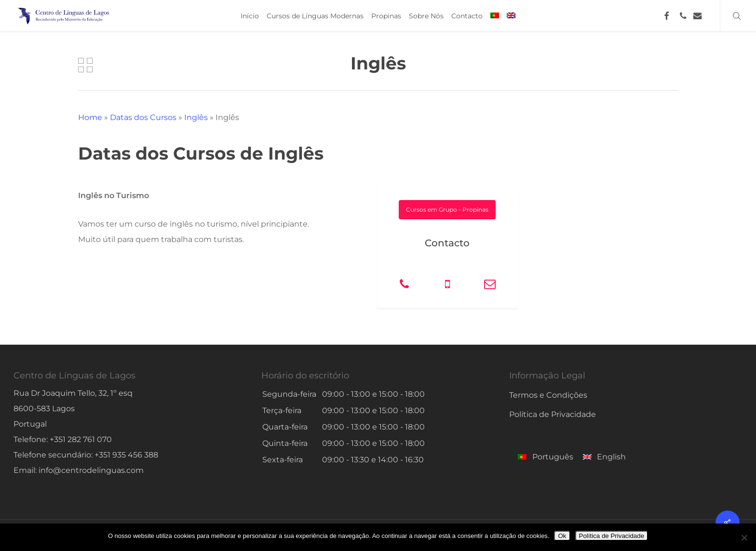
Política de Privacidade (553, 414)
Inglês (196, 117)
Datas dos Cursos (143, 117)
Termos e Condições (548, 395)
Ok (562, 536)
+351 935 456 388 (126, 455)
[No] (744, 538)
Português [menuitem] (553, 457)
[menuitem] (495, 16)
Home (90, 117)
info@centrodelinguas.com (91, 470)
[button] (447, 210)
